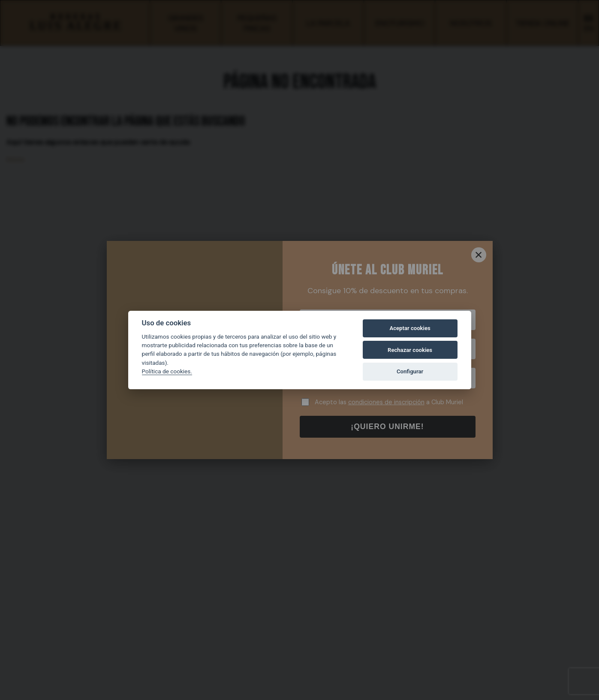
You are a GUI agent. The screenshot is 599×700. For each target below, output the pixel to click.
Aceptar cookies (410, 328)
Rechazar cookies (410, 350)
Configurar (410, 371)
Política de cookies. (167, 371)
